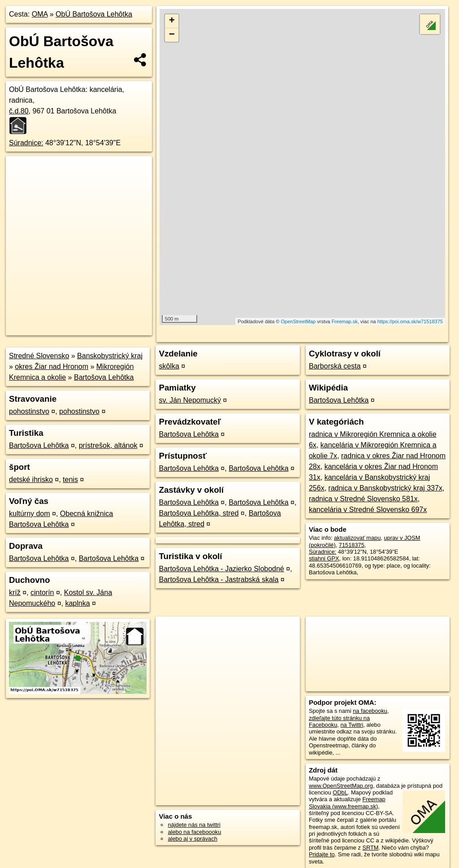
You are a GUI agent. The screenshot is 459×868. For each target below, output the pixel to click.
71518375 (352, 545)
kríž (15, 592)
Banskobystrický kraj (110, 356)
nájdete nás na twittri (194, 825)
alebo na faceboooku (194, 832)
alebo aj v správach (192, 839)
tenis (70, 480)
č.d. (19, 111)
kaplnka (77, 603)
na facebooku (370, 711)
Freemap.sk (345, 321)
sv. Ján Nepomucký (190, 400)
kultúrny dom (30, 514)
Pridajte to (322, 854)
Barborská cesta (335, 366)
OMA (40, 14)
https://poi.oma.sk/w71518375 (410, 321)
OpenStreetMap (299, 321)
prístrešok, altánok (108, 445)
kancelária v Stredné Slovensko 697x (368, 510)
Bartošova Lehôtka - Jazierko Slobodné (221, 569)
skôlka (169, 366)
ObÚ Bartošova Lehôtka (94, 14)
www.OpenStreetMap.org (341, 786)
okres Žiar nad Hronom (52, 367)
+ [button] (172, 21)
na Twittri (352, 725)
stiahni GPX (324, 558)
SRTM (370, 848)
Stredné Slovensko (39, 356)
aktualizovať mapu (357, 538)
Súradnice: (26, 143)
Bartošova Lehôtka (104, 377)
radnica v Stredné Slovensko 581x (363, 499)
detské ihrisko (31, 480)
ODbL (340, 792)
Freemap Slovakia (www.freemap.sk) (347, 803)
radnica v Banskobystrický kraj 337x (385, 488)
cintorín (42, 592)
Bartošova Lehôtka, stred (199, 513)
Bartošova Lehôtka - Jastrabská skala (219, 579)
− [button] (172, 35)
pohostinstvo (29, 411)
